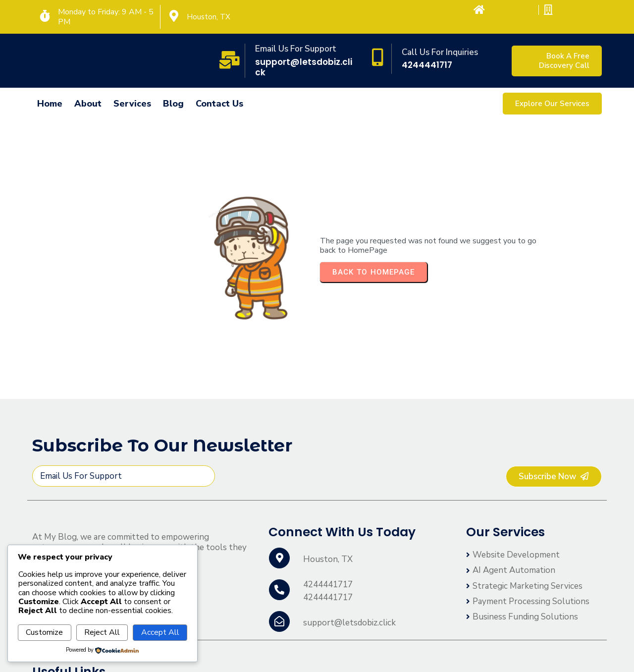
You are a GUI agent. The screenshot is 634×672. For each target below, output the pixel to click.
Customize (44, 632)
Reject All (102, 632)
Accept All (160, 632)
